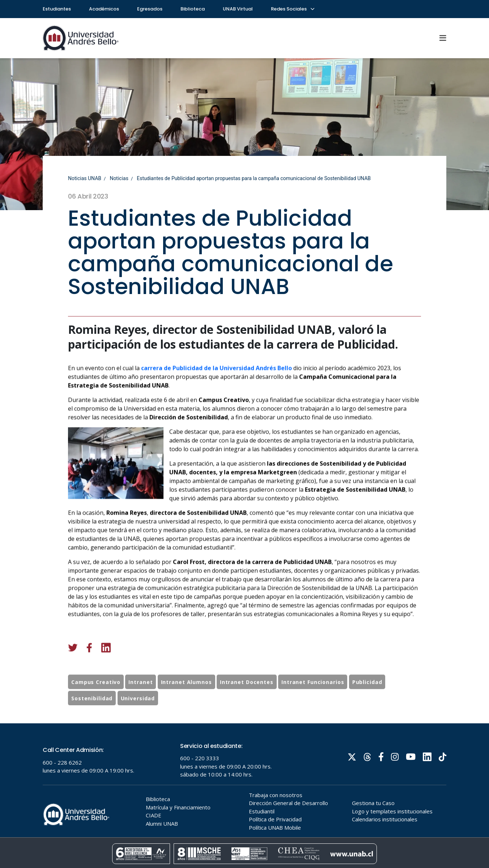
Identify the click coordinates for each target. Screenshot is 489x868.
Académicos (104, 9)
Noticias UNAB (85, 178)
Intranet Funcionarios (313, 696)
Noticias (119, 178)
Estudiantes (57, 9)
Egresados (150, 9)
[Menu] (443, 38)
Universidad (138, 712)
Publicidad (367, 696)
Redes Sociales (292, 9)
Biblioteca (193, 9)
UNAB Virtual (238, 9)
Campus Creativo (96, 696)
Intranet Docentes (247, 696)
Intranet (141, 696)
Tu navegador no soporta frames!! (244, 796)
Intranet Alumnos (186, 696)
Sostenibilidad (92, 712)
